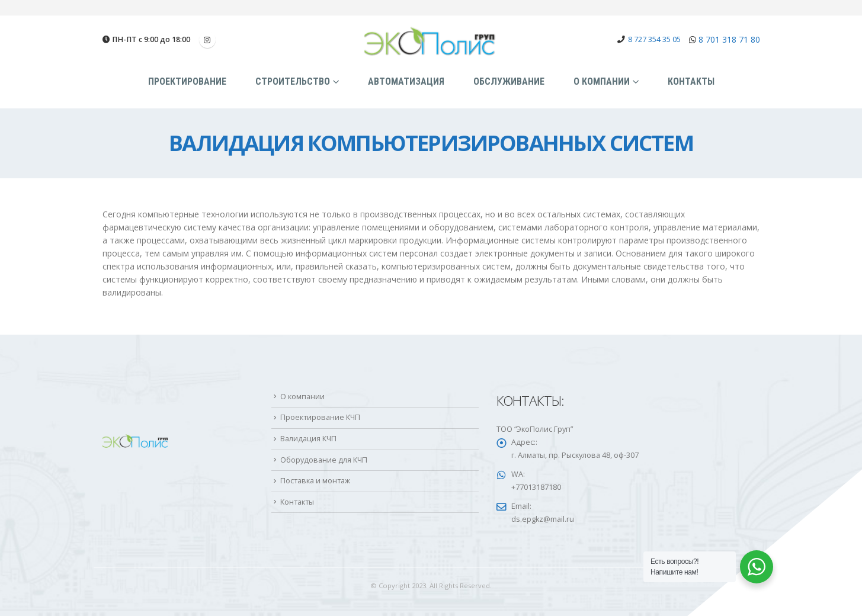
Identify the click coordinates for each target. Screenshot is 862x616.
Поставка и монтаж (315, 481)
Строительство (293, 81)
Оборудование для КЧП (324, 460)
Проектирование (187, 81)
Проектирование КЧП (320, 417)
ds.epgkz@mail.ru (543, 519)
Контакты (691, 81)
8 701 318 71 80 (729, 39)
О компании (602, 81)
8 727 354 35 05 (654, 39)
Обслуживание (509, 81)
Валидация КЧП (308, 439)
